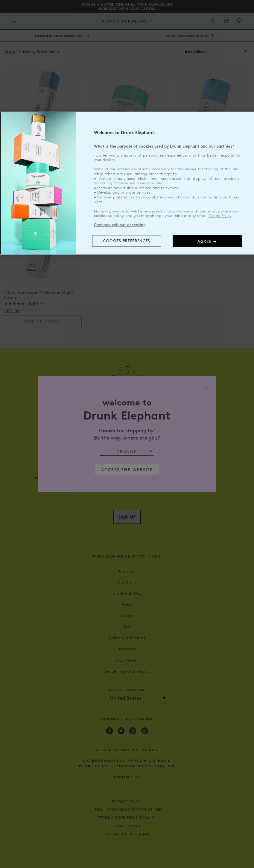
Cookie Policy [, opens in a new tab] (220, 216)
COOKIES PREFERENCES (127, 241)
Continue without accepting (120, 225)
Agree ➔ (207, 241)
